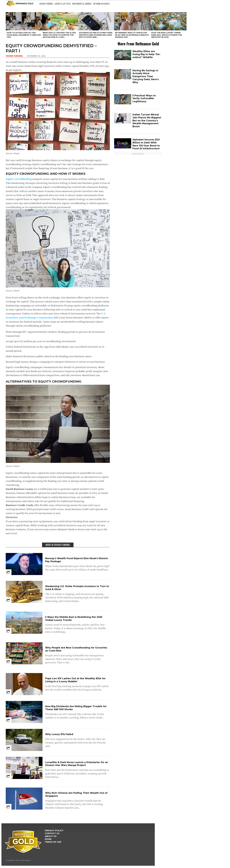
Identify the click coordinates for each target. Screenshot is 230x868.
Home (48, 839)
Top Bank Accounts (101, 4)
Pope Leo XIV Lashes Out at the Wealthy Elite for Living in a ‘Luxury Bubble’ (75, 680)
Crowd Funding (46, 4)
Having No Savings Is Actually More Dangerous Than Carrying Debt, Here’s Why (146, 76)
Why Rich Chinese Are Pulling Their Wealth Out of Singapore (76, 794)
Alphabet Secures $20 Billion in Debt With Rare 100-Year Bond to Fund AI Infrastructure (146, 144)
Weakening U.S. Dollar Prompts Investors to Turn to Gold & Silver (77, 588)
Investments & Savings (82, 4)
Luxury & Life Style (63, 4)
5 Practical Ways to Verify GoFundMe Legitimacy (144, 99)
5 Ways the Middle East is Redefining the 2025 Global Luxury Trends (74, 619)
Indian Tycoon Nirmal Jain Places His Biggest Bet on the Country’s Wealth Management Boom (147, 121)
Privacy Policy (54, 831)
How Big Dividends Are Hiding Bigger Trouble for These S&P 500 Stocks (76, 708)
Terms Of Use (53, 842)
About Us (51, 836)
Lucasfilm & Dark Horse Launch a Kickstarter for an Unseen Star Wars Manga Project (77, 764)
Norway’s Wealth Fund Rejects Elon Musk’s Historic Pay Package (77, 560)
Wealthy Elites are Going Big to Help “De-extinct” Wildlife (147, 54)
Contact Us (52, 833)
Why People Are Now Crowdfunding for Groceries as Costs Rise (76, 649)
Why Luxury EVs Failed (59, 734)
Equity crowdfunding (19, 179)
